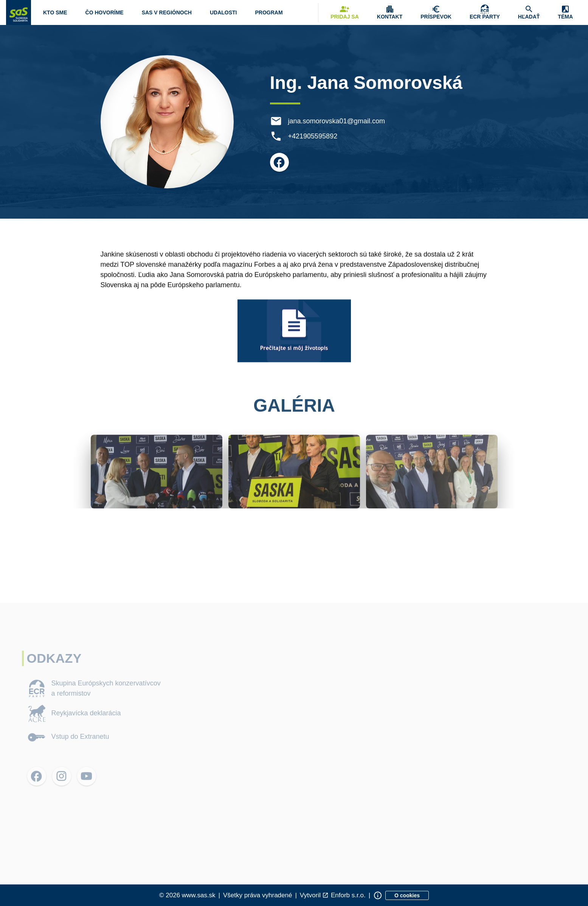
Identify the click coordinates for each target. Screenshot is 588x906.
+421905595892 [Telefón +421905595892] (313, 136)
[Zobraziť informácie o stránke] (378, 895)
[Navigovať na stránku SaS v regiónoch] (167, 12)
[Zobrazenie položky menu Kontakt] (390, 12)
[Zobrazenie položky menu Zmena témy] (565, 12)
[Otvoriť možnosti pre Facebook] (280, 162)
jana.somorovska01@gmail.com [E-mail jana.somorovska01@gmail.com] (337, 121)
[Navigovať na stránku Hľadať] (529, 12)
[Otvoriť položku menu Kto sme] (55, 12)
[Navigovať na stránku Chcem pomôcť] (436, 12)
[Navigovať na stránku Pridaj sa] (345, 12)
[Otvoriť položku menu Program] (269, 12)
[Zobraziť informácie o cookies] (407, 895)
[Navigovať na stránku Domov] (19, 12)
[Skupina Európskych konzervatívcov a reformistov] (485, 12)
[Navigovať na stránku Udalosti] (223, 12)
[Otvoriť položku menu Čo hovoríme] (105, 12)
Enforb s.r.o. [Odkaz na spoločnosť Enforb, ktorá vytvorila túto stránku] (348, 895)
